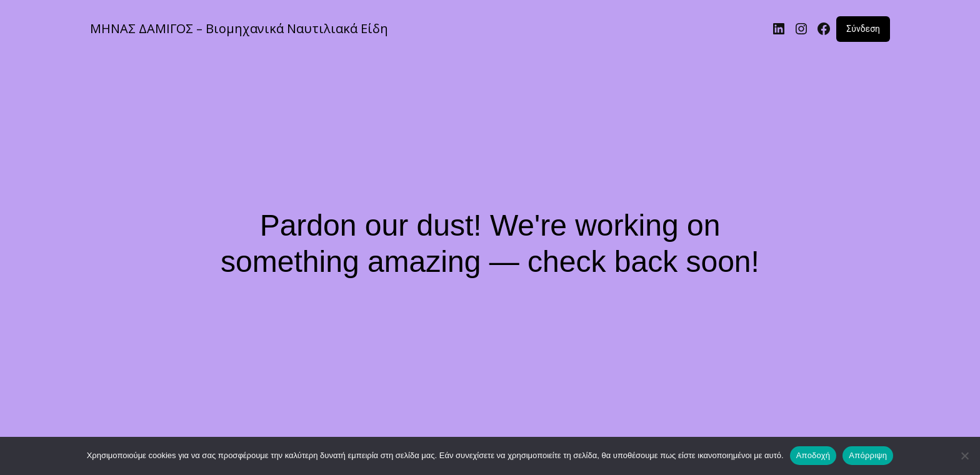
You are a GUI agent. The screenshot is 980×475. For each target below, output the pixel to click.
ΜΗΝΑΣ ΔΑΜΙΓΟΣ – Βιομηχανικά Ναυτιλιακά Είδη (239, 28)
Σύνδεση (863, 29)
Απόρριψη (868, 455)
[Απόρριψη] (964, 456)
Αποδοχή (813, 455)
